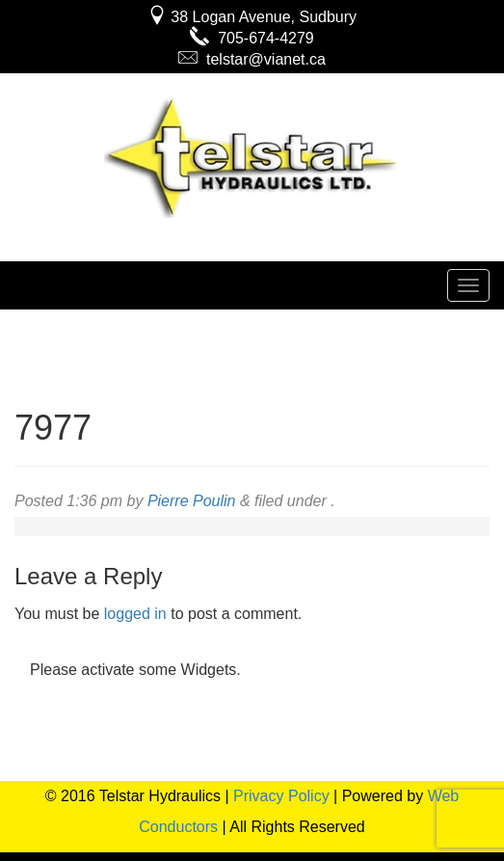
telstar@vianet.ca (252, 59)
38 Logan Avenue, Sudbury (252, 17)
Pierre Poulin (192, 501)
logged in (135, 614)
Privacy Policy (281, 796)
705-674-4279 (252, 38)
